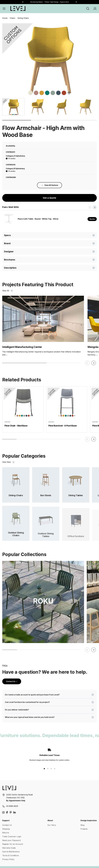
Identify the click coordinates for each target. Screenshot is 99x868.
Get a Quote (49, 193)
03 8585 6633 (12, 801)
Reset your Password (11, 835)
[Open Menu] (4, 9)
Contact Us (12, 676)
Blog (82, 820)
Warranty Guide (9, 843)
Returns (6, 827)
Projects (84, 824)
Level (18, 864)
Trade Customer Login (12, 831)
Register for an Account (13, 839)
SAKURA (7, 418)
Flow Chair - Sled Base (16, 422)
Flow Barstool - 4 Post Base (63, 423)
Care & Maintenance (11, 846)
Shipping (6, 824)
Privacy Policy (8, 854)
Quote (92, 214)
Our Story (52, 820)
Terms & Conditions (11, 850)
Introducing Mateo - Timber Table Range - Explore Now (49, 2)
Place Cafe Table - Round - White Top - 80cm (38, 214)
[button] (76, 2)
